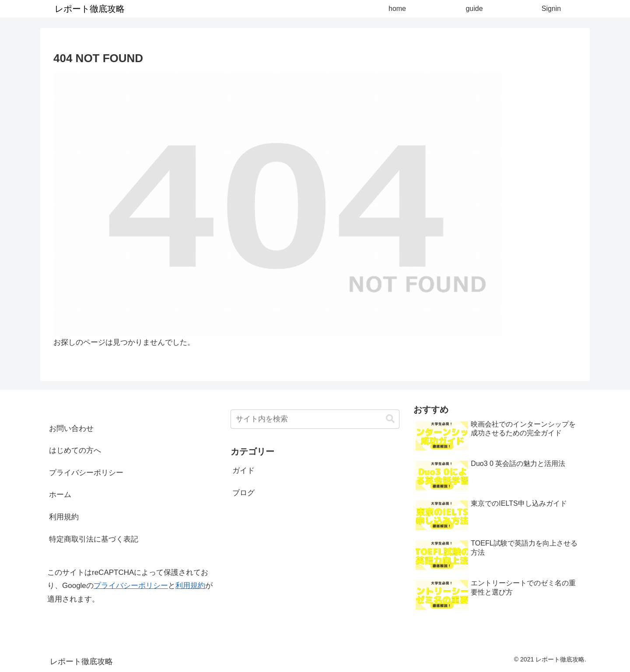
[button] (390, 419)
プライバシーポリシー (86, 473)
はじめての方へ (75, 450)
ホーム (60, 495)
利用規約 (64, 517)
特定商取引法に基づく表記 (94, 539)
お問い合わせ (71, 429)
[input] (315, 419)
